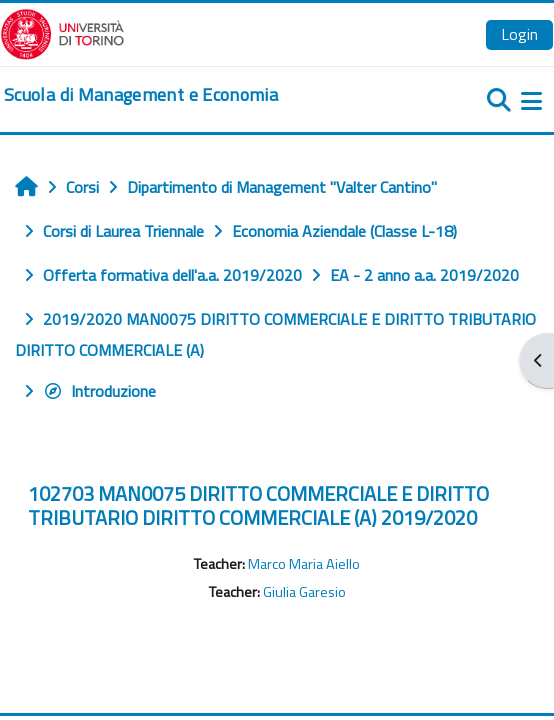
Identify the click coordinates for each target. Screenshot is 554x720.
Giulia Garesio (304, 592)
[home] (141, 95)
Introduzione (99, 391)
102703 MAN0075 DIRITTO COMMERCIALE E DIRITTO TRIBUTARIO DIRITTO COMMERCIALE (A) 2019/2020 (258, 505)
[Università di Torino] (62, 32)
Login (519, 34)
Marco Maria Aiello (304, 564)
